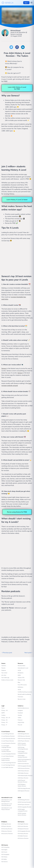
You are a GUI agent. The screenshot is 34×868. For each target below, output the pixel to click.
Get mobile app (5, 678)
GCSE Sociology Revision (24, 788)
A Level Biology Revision (8, 734)
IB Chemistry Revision (7, 829)
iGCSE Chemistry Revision (24, 802)
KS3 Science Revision (23, 838)
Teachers (4, 666)
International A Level (23, 668)
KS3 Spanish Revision (23, 829)
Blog (19, 682)
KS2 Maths (4, 859)
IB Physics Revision (6, 826)
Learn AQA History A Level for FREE (17, 88)
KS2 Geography (5, 854)
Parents (3, 668)
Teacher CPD (21, 678)
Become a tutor (22, 699)
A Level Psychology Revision (9, 763)
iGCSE (19, 670)
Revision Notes (22, 666)
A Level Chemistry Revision (8, 738)
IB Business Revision (7, 831)
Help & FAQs (21, 722)
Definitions (20, 687)
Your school (4, 673)
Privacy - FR (4, 722)
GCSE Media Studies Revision (25, 776)
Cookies (3, 715)
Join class (4, 675)
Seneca (4, 368)
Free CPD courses (22, 685)
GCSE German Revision (24, 768)
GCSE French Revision (23, 764)
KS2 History (4, 857)
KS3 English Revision (23, 824)
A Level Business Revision (8, 736)
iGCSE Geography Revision (24, 807)
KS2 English (4, 850)
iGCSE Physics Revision (24, 805)
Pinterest (20, 720)
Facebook (20, 713)
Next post (29, 653)
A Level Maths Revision (7, 767)
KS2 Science (5, 862)
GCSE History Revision (23, 771)
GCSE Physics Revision (23, 741)
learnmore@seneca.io (23, 708)
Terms (3, 708)
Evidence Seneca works (7, 680)
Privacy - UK (5, 710)
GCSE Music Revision (23, 778)
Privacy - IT (4, 725)
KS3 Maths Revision (23, 836)
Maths (19, 675)
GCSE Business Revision (24, 736)
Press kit (20, 725)
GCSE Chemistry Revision (24, 738)
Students (4, 670)
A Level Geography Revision (9, 754)
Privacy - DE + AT (6, 718)
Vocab (19, 690)
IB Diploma (21, 673)
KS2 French (4, 852)
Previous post (7, 653)
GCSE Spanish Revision (24, 791)
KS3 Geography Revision (24, 831)
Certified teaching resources (25, 692)
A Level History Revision (8, 756)
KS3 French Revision (23, 826)
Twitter (19, 718)
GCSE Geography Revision (24, 766)
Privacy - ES (4, 720)
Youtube (20, 715)
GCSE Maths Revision (23, 773)
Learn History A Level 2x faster (17, 200)
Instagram (20, 710)
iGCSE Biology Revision (24, 800)
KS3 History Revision (23, 834)
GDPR (3, 713)
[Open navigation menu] (31, 3)
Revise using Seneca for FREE (17, 512)
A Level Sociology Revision (8, 765)
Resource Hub (21, 680)
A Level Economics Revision (8, 743)
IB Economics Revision (7, 834)
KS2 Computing (5, 847)
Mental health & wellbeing (24, 694)
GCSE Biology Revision (23, 734)
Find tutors (20, 697)
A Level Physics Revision (8, 741)
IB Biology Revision (6, 824)
